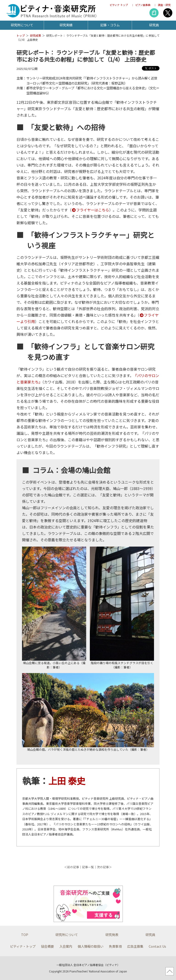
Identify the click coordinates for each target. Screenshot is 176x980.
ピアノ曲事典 (143, 5)
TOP (25, 935)
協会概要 (47, 946)
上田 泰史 (67, 780)
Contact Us (157, 946)
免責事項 (115, 946)
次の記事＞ (104, 867)
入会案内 (66, 946)
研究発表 (112, 935)
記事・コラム (110, 25)
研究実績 (66, 25)
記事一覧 (88, 867)
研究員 (154, 25)
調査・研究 (164, 5)
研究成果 (36, 35)
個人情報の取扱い (91, 946)
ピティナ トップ (119, 5)
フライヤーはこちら (90, 210)
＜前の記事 (72, 867)
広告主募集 (135, 946)
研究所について (22, 25)
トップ (21, 35)
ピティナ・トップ (23, 946)
